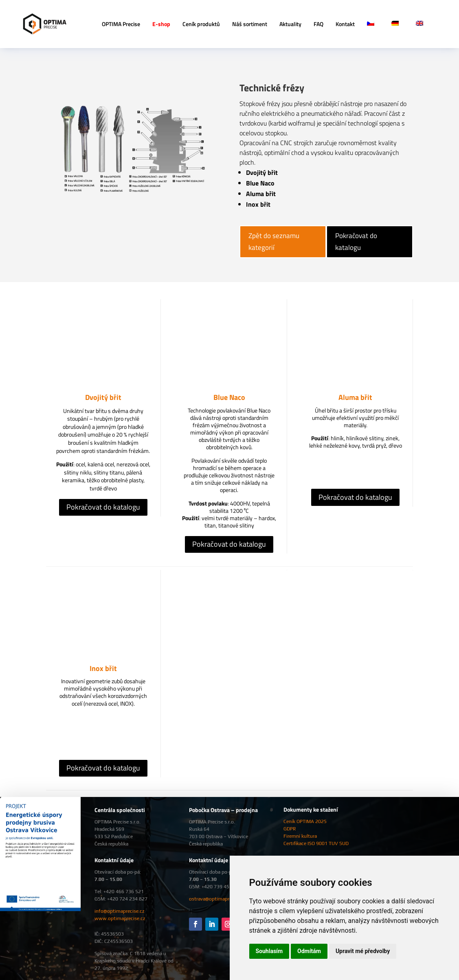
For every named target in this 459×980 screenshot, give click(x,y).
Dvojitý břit (103, 397)
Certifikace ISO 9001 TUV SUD (316, 843)
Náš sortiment (250, 24)
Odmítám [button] (309, 951)
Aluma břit (355, 397)
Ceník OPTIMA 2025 (305, 821)
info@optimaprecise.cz (119, 911)
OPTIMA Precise (121, 24)
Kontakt (345, 24)
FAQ (318, 24)
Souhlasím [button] (269, 951)
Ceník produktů (201, 24)
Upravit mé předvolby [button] (363, 951)
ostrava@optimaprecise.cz (217, 899)
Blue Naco (229, 397)
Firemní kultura (300, 836)
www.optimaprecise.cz (120, 918)
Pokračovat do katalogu (356, 242)
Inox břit (103, 668)
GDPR (290, 829)
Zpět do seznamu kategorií (274, 242)
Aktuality (290, 24)
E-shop (161, 24)
